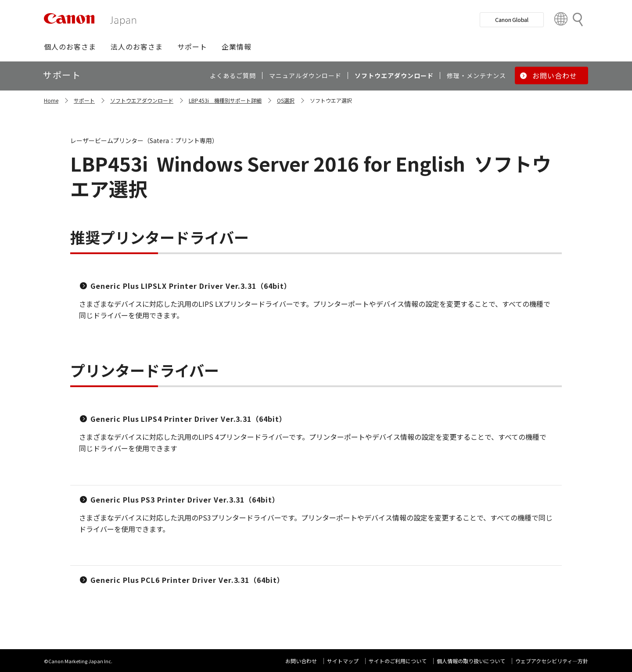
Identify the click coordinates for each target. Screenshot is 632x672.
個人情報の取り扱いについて (471, 661)
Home (51, 100)
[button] (70, 47)
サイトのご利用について (398, 661)
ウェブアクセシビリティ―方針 (552, 661)
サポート (84, 100)
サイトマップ (343, 661)
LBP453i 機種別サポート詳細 (225, 100)
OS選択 (286, 100)
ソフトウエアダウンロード (142, 100)
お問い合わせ (301, 661)
